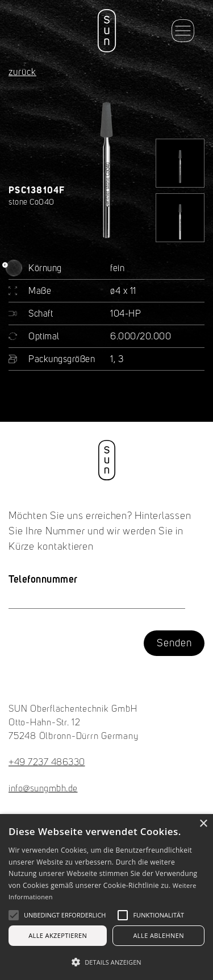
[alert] (106, 897)
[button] (183, 31)
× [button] (203, 824)
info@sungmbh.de (43, 789)
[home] (106, 31)
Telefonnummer (43, 579)
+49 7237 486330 (47, 763)
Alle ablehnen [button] (159, 935)
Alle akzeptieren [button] (58, 935)
